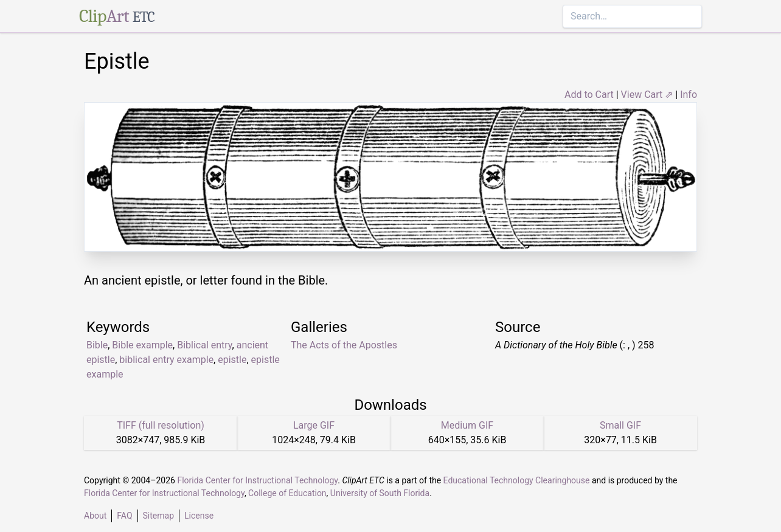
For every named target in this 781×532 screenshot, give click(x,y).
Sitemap (158, 516)
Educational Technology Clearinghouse (517, 480)
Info (689, 95)
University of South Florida (380, 493)
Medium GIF (467, 425)
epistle (232, 360)
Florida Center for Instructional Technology (257, 480)
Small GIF (620, 425)
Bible (97, 345)
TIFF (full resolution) (161, 425)
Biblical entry (204, 345)
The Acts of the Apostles (344, 345)
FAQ (124, 516)
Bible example (142, 345)
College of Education (287, 493)
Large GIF (314, 425)
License (199, 516)
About (95, 516)
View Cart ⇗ (647, 95)
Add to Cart (589, 95)
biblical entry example (166, 360)
